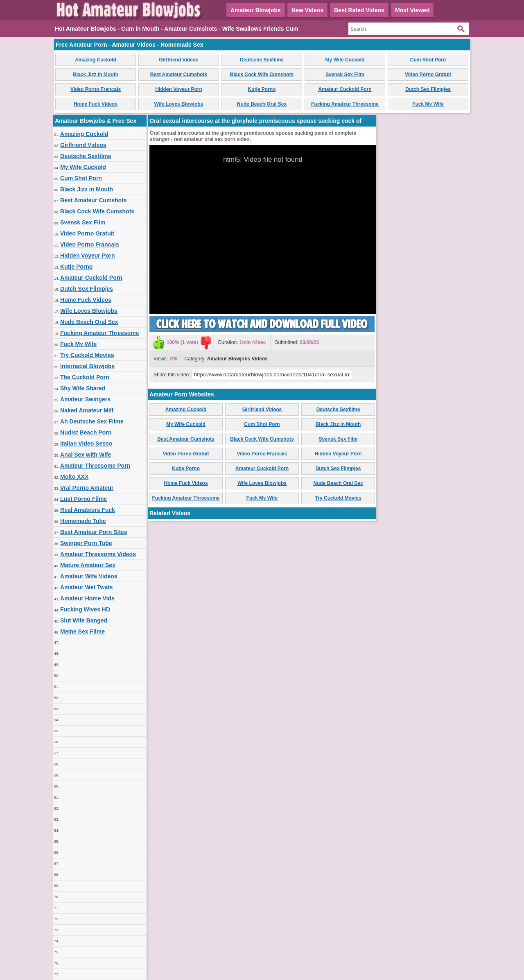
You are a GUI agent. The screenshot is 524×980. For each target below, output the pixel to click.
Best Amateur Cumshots (179, 75)
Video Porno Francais (96, 89)
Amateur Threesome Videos (98, 554)
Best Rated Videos (359, 10)
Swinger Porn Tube (86, 543)
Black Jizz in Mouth (96, 75)
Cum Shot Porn (428, 60)
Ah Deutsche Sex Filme (92, 421)
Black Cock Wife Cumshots (262, 75)
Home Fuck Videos (96, 104)
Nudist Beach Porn (86, 432)
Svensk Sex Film (345, 75)
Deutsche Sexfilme (262, 60)
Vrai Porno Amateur (87, 488)
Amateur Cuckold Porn (345, 89)
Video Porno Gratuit (428, 75)
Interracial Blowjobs (87, 366)
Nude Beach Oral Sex (262, 104)
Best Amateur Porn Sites (94, 532)
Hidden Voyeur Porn (178, 89)
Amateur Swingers (85, 399)
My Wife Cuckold (345, 60)
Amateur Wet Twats (87, 587)
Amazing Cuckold (96, 60)
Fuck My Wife (428, 104)
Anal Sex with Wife (86, 455)
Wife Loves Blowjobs (179, 104)
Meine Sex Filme (82, 631)
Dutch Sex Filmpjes (428, 89)
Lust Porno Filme (84, 499)
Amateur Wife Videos (89, 576)
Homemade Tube (83, 521)
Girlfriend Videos (178, 60)
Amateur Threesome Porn (95, 466)
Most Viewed (412, 10)
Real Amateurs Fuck (88, 510)
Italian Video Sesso (86, 444)
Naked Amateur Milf (87, 410)
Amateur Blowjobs (256, 10)
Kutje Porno (262, 89)
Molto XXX (74, 477)
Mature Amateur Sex (88, 565)
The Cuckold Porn (85, 377)
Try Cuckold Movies (87, 355)
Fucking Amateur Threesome (345, 104)
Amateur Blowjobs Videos (237, 359)
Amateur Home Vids (87, 598)
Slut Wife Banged (84, 620)
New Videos (307, 10)
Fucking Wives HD (85, 609)
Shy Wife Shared (83, 388)
